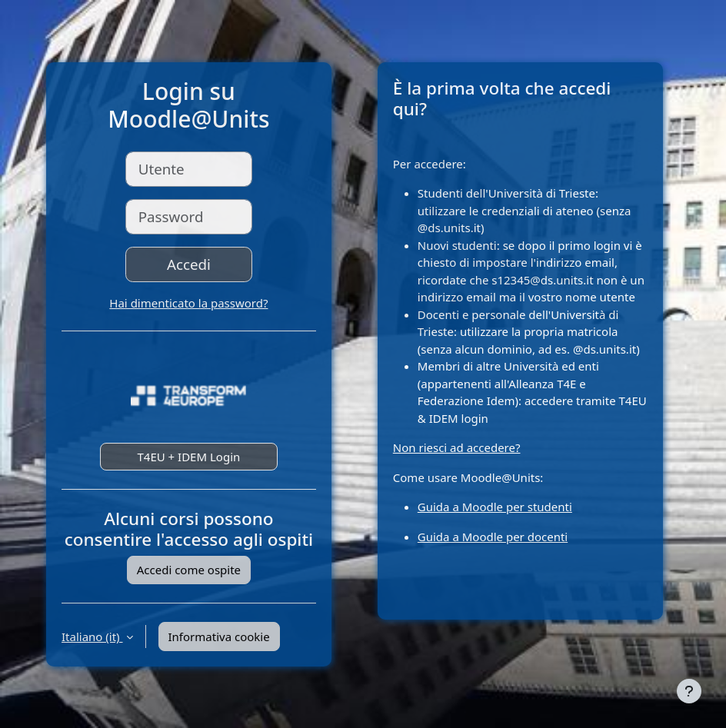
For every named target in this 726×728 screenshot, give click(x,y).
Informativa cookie (219, 637)
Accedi (189, 264)
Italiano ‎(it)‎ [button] (92, 637)
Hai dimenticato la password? (188, 303)
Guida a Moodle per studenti (495, 507)
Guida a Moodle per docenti (493, 537)
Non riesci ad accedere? (457, 447)
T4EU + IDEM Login (188, 457)
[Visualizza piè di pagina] (689, 691)
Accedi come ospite (189, 570)
